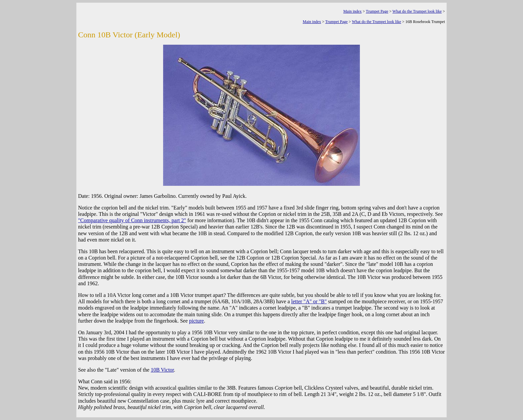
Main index (352, 11)
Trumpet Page (377, 11)
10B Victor (162, 370)
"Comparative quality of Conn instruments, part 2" (132, 220)
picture (196, 321)
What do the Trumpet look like (417, 11)
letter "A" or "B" (309, 301)
